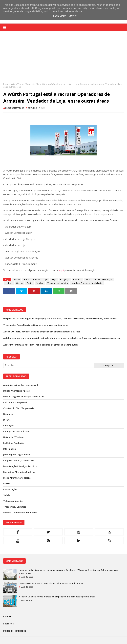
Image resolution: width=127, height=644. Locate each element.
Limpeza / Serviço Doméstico (18, 460)
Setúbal (40, 283)
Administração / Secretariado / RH (21, 385)
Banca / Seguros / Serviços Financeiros (24, 397)
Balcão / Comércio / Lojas (36, 279)
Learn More (59, 16)
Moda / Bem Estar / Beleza (17, 478)
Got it (73, 16)
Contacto (8, 616)
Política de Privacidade (15, 631)
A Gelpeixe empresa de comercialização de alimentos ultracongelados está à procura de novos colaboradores (62, 338)
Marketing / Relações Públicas (19, 472)
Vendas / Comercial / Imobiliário (32, 84)
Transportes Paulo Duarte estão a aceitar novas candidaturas (36, 325)
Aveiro (17, 279)
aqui (62, 270)
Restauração (10, 489)
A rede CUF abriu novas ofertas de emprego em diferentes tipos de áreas (42, 332)
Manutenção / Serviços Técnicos (20, 466)
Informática (10, 449)
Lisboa (9, 283)
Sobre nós (9, 624)
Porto (30, 283)
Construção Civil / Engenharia (19, 408)
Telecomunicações (13, 501)
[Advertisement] (63, 59)
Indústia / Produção (103, 279)
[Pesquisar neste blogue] (48, 365)
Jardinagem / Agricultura (17, 455)
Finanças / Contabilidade (16, 431)
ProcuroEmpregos (15, 108)
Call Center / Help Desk (15, 402)
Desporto (8, 414)
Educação (8, 426)
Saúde (7, 495)
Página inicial (9, 84)
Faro (88, 279)
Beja (54, 279)
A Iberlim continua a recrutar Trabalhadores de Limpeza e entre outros (41, 345)
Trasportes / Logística (58, 283)
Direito (7, 420)
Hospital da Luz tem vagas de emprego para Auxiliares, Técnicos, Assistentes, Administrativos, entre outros (60, 319)
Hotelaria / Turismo (14, 437)
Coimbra (77, 279)
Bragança (65, 279)
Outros (20, 283)
